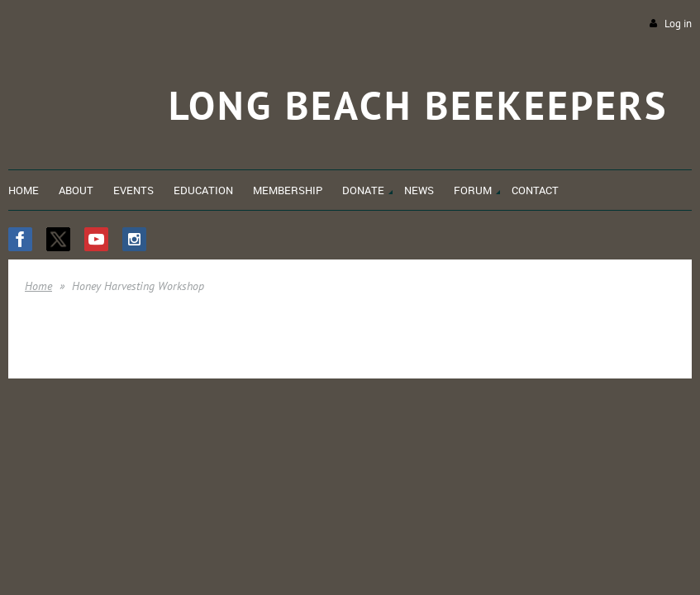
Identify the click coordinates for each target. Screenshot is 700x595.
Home (38, 286)
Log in (678, 24)
